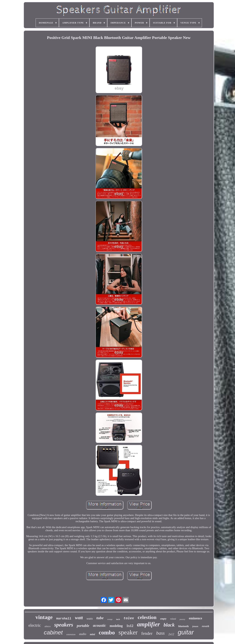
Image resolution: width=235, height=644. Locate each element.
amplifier (148, 624)
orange (110, 619)
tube (100, 618)
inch (118, 619)
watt (79, 618)
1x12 (130, 626)
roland (173, 619)
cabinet (53, 632)
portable (83, 626)
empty (163, 619)
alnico (48, 626)
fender (147, 633)
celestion (147, 617)
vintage (44, 617)
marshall (64, 619)
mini (92, 634)
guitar (186, 632)
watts (90, 619)
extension (71, 634)
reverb (206, 626)
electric (35, 625)
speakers (64, 625)
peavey (182, 619)
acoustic (99, 625)
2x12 (171, 634)
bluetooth (184, 626)
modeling (116, 626)
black (169, 625)
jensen (195, 626)
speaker (128, 632)
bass (160, 633)
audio (83, 634)
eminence (196, 618)
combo (107, 633)
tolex (129, 618)
